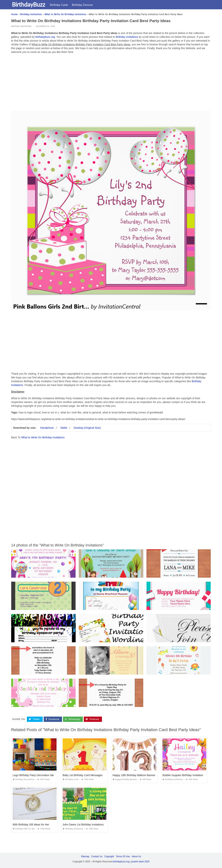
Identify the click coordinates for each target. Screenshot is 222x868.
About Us (136, 856)
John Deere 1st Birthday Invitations (83, 825)
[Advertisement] (111, 83)
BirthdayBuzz (30, 4)
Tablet (64, 428)
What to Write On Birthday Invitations (43, 437)
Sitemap (85, 856)
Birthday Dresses (84, 5)
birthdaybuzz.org (45, 37)
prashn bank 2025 (140, 862)
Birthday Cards (60, 5)
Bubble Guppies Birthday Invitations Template (189, 775)
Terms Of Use (123, 856)
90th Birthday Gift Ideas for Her (31, 825)
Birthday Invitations (21, 26)
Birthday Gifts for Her (24, 829)
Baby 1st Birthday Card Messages (83, 775)
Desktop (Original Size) (87, 428)
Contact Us (97, 856)
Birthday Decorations (24, 779)
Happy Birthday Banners (125, 779)
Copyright (109, 856)
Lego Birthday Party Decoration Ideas (35, 775)
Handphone (47, 428)
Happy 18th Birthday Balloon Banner (134, 775)
